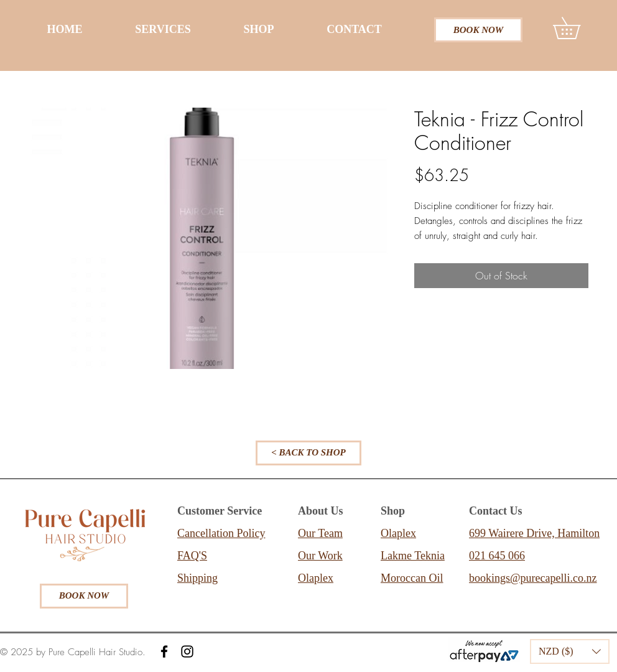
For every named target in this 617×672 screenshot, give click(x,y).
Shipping (197, 578)
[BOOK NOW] (478, 30)
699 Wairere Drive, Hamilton (534, 533)
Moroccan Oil (412, 578)
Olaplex (316, 578)
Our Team (320, 533)
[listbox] (570, 651)
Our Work (320, 556)
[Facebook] (164, 651)
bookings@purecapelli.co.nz (533, 578)
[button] (577, 28)
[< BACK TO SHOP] (308, 453)
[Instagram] (187, 651)
